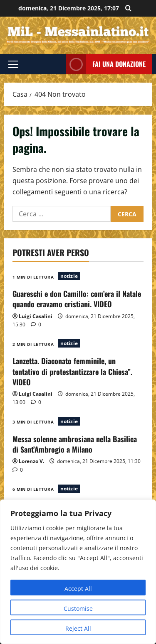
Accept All (78, 589)
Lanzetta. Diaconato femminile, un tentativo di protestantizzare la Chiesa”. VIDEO (72, 371)
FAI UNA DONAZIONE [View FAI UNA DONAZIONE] (106, 64)
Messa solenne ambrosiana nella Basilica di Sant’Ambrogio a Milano (75, 444)
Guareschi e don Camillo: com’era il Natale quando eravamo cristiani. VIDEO (77, 299)
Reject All (78, 628)
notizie (69, 276)
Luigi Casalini (36, 316)
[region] (78, 572)
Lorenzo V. (31, 461)
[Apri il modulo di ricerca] (128, 8)
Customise (78, 608)
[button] (13, 64)
